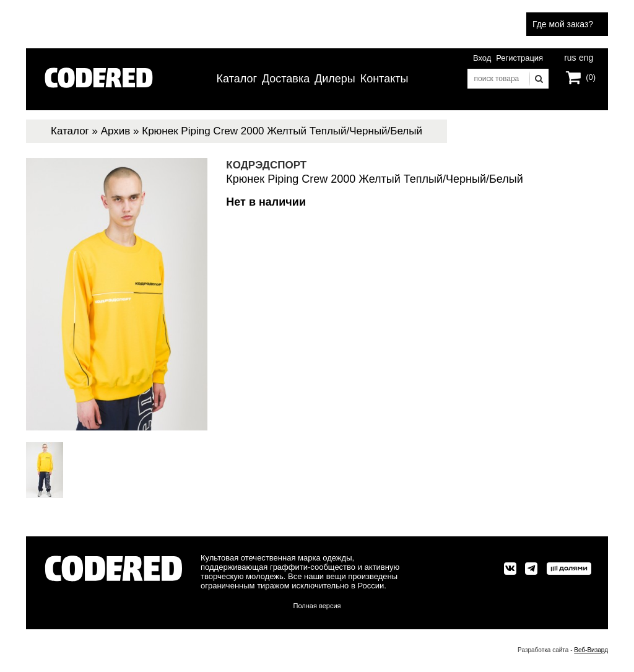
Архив (116, 131)
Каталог (237, 79)
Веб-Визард (591, 650)
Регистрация (519, 58)
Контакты (384, 79)
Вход (482, 58)
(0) (591, 77)
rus (570, 56)
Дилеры (335, 79)
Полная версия (317, 606)
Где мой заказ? (563, 24)
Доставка (286, 79)
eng (585, 56)
